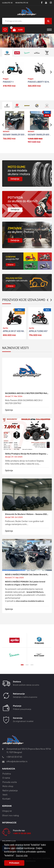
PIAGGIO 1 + (8, 82)
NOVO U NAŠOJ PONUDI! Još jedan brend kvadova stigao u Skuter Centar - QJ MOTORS (27, 575)
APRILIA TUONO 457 (38, 331)
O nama (6, 778)
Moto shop (8, 786)
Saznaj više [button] (22, 856)
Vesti (5, 795)
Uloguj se (7, 811)
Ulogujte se (7, 3)
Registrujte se (22, 3)
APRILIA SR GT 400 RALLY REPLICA (19, 331)
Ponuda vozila (10, 782)
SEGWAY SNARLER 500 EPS (16, 135)
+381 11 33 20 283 (22, 833)
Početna (7, 774)
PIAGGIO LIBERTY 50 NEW (40, 82)
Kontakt (6, 799)
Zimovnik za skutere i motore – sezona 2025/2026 (27, 514)
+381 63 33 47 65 (14, 757)
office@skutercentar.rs (17, 762)
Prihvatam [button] (14, 863)
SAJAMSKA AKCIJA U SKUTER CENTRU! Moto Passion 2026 (27, 393)
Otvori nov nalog (11, 816)
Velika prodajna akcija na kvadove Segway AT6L (27, 454)
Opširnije (9, 410)
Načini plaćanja (10, 791)
